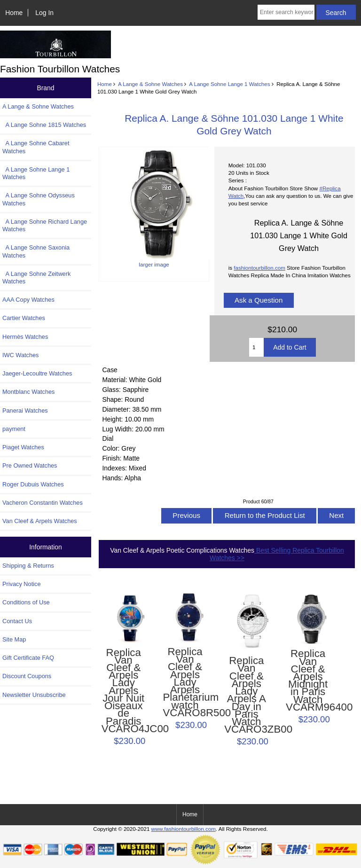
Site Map (14, 639)
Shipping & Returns (28, 566)
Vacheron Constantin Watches (43, 503)
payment (14, 429)
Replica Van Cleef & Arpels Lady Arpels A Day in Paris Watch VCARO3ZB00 (246, 695)
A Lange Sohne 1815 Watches (44, 125)
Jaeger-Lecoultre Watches (37, 373)
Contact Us (17, 621)
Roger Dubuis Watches (33, 484)
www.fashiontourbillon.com (184, 829)
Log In (44, 13)
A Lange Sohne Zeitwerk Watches (36, 278)
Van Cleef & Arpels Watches (40, 521)
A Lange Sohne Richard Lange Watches (45, 225)
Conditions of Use (26, 602)
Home (14, 13)
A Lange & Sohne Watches (150, 84)
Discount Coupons (27, 676)
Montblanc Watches (29, 392)
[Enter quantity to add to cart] (256, 347)
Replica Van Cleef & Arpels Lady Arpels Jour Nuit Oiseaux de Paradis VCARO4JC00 (124, 691)
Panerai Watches (25, 411)
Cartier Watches (24, 318)
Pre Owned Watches (30, 465)
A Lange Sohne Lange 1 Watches (229, 84)
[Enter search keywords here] (286, 12)
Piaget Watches (23, 447)
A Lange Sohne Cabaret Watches (36, 147)
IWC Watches (20, 355)
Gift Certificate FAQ (28, 658)
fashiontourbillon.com (259, 268)
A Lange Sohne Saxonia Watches (36, 251)
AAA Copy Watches (28, 300)
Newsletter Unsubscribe (34, 695)
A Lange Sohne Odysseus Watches (39, 199)
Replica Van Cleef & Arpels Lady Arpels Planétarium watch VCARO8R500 (185, 682)
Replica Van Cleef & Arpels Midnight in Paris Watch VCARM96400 (308, 680)
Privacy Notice (21, 584)
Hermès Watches (25, 337)
